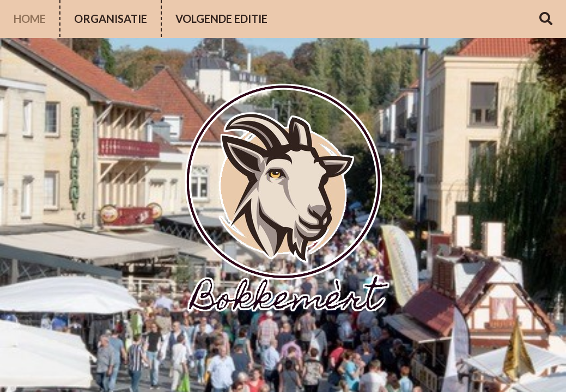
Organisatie (111, 19)
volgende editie (221, 19)
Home (30, 19)
